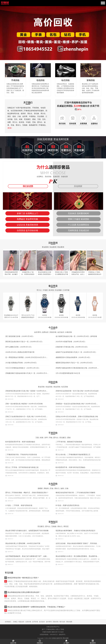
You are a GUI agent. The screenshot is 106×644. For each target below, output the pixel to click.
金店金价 (61, 332)
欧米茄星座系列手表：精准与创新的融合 (20, 442)
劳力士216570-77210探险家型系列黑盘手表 (28, 317)
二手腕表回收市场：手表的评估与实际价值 (21, 455)
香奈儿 (57, 488)
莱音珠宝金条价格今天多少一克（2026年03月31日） (24, 342)
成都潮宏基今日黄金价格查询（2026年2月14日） (73, 357)
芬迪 (52, 488)
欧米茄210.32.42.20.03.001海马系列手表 (45, 317)
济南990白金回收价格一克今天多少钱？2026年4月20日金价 (77, 391)
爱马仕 (56, 438)
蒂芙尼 (66, 526)
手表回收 (15, 80)
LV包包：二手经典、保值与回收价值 (19, 505)
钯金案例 (61, 247)
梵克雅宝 (63, 438)
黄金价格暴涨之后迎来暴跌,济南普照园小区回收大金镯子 (45, 274)
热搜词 (49, 632)
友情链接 (8, 622)
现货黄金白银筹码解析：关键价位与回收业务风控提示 (75, 531)
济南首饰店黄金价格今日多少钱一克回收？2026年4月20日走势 (28, 391)
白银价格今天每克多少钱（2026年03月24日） (72, 347)
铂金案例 (53, 247)
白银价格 (69, 332)
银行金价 (62, 622)
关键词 (45, 632)
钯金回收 (57, 387)
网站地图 (66, 638)
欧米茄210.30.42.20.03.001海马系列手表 (61, 317)
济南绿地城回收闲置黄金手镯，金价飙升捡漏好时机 (11, 274)
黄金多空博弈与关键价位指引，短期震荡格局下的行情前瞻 (27, 531)
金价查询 (37, 332)
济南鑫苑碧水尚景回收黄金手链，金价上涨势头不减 (78, 274)
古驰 (67, 488)
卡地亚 (45, 290)
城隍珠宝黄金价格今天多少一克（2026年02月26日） (75, 363)
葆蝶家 (40, 488)
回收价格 (53, 332)
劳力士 (39, 290)
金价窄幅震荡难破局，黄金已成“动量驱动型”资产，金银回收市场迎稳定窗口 (33, 556)
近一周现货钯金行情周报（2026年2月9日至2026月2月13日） (27, 357)
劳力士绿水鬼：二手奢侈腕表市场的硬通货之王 (73, 455)
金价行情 (13, 642)
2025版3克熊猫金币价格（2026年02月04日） (22, 363)
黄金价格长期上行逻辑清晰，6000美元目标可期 (23, 543)
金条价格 (28, 622)
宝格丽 (54, 526)
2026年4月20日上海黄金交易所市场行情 (20, 352)
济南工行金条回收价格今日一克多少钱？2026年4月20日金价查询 (29, 417)
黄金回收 (41, 387)
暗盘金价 (21, 622)
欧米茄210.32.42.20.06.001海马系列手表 (78, 317)
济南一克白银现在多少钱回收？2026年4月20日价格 (24, 404)
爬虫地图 (69, 622)
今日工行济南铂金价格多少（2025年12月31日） (23, 368)
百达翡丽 (58, 290)
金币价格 (35, 622)
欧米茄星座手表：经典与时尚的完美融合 (70, 467)
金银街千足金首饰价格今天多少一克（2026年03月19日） (76, 352)
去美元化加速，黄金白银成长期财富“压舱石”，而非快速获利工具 (79, 543)
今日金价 (61, 632)
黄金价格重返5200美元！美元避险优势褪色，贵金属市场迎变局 (79, 556)
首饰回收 (91, 80)
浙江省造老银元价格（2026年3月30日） (20, 336)
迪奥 (62, 488)
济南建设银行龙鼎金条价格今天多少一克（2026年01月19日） (28, 373)
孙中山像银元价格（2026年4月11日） (19, 347)
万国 (37, 438)
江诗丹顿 (66, 290)
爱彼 (69, 438)
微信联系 (93, 642)
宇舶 (51, 438)
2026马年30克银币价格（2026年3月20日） (71, 342)
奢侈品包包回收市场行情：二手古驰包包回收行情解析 (75, 493)
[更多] (10, 128)
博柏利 (46, 488)
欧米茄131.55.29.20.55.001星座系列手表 (95, 317)
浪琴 (46, 438)
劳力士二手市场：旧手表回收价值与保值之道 (22, 467)
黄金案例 (45, 247)
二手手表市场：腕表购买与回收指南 (69, 442)
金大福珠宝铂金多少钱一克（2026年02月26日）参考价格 (76, 336)
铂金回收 (49, 387)
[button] (53, 59)
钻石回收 (66, 80)
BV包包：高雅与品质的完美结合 (67, 505)
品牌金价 (45, 332)
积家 (42, 438)
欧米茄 (51, 290)
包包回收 (40, 80)
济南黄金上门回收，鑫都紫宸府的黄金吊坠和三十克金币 (95, 274)
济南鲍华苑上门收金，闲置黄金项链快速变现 (28, 274)
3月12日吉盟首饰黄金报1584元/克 (68, 373)
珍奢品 (15, 622)
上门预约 (66, 642)
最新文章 (55, 632)
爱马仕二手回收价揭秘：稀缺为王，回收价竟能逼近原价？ (27, 493)
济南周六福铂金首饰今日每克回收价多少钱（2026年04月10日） (79, 368)
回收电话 (40, 642)
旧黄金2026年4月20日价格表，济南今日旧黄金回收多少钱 (77, 417)
